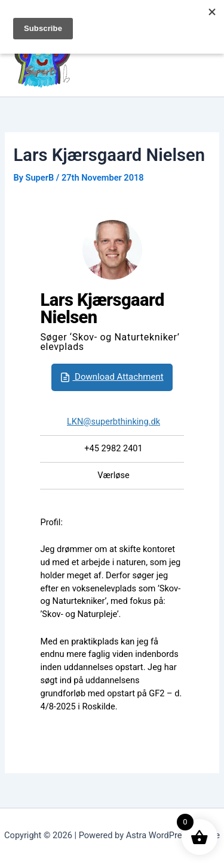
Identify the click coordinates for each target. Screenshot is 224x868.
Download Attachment (111, 377)
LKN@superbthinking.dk (113, 421)
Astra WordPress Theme (173, 835)
